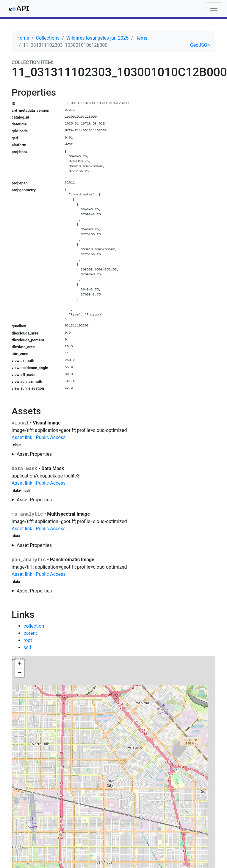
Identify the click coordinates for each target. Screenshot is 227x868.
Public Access (51, 437)
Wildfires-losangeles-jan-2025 (97, 38)
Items (141, 38)
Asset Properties (34, 454)
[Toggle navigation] (214, 8)
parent (30, 633)
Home (23, 38)
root (28, 640)
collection (34, 626)
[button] (20, 664)
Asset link (22, 437)
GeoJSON (200, 45)
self (27, 647)
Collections (48, 38)
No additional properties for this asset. (113, 500)
